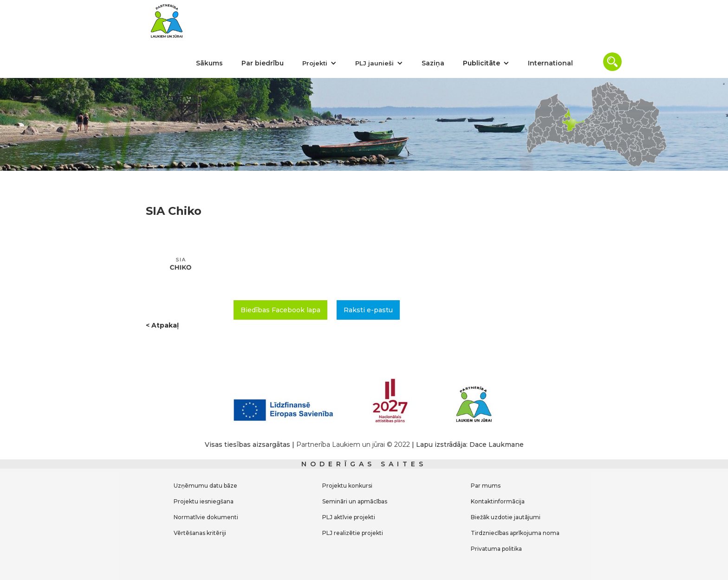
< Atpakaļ (162, 325)
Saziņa (433, 63)
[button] (319, 63)
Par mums (486, 486)
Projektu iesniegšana (204, 501)
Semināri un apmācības (355, 501)
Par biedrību (263, 63)
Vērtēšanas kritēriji (200, 533)
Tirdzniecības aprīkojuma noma (515, 533)
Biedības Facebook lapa (280, 310)
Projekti (315, 63)
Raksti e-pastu (368, 310)
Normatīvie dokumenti (206, 517)
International (550, 63)
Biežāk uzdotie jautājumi (506, 517)
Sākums (209, 63)
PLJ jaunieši (374, 63)
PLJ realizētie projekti (353, 533)
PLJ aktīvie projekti (349, 517)
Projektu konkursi (347, 486)
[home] (167, 21)
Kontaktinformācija (498, 501)
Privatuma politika (496, 549)
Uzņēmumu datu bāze (205, 486)
